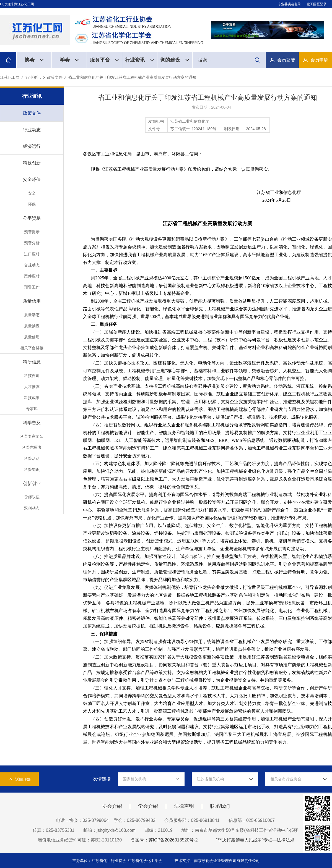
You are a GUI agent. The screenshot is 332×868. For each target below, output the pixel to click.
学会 (69, 60)
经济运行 (32, 146)
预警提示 (32, 232)
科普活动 (32, 458)
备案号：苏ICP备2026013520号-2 (164, 840)
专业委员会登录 (289, 4)
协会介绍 (112, 806)
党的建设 (175, 60)
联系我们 (220, 806)
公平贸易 (32, 218)
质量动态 (32, 315)
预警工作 (32, 287)
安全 (32, 193)
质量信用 (32, 301)
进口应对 (32, 254)
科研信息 (32, 362)
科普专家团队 (32, 436)
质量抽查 (32, 326)
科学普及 (32, 423)
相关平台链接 (32, 348)
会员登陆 (286, 60)
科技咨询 (32, 376)
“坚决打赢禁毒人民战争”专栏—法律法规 (255, 840)
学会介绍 (148, 806)
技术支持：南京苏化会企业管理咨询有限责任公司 (217, 861)
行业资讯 (140, 60)
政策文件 (55, 77)
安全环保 (32, 179)
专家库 (32, 409)
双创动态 (32, 508)
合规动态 (32, 265)
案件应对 (32, 276)
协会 (34, 60)
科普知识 (32, 470)
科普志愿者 (32, 447)
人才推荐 (32, 387)
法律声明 (184, 806)
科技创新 (32, 163)
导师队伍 (32, 497)
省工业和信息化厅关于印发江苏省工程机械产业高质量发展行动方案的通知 (132, 77)
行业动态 (32, 130)
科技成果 (32, 398)
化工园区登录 (317, 4)
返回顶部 (19, 779)
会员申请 (319, 60)
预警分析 (32, 243)
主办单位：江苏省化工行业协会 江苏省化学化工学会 (118, 861)
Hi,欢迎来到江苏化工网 (17, 4)
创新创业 (32, 483)
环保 (32, 204)
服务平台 (104, 60)
